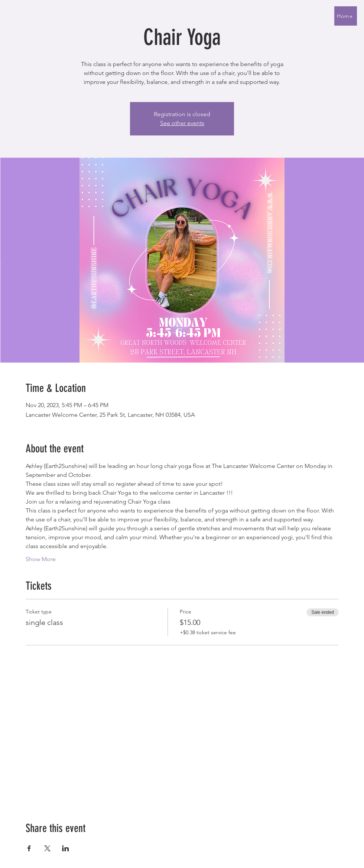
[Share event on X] (47, 848)
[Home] (346, 16)
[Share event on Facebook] (29, 848)
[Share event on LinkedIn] (66, 848)
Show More (41, 559)
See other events (182, 123)
